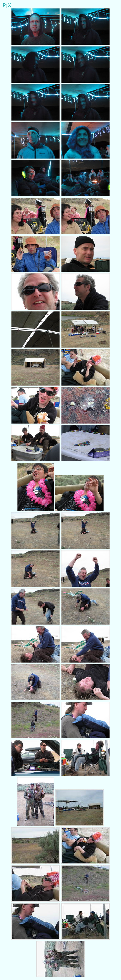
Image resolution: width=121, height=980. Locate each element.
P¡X (7, 5)
